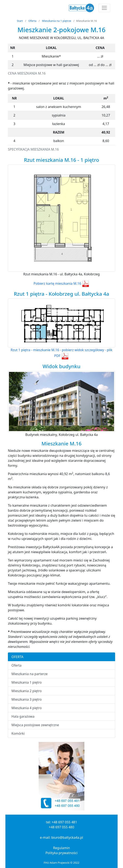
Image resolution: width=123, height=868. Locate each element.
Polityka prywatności (61, 853)
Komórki (18, 733)
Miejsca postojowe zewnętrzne (35, 725)
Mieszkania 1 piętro (27, 682)
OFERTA (17, 657)
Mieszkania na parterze (30, 674)
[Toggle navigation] (104, 8)
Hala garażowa (23, 716)
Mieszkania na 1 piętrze (57, 21)
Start (20, 21)
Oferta (33, 21)
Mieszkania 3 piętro (27, 699)
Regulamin (62, 848)
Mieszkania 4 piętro (27, 708)
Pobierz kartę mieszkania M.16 (62, 283)
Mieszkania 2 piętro (27, 691)
